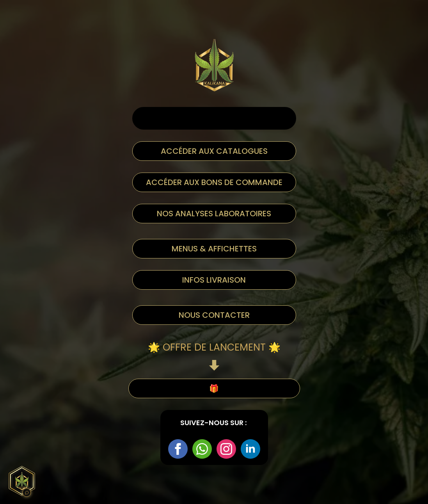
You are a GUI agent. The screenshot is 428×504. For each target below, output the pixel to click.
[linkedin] (250, 449)
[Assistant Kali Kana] (22, 481)
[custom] (202, 449)
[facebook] (178, 449)
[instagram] (226, 449)
